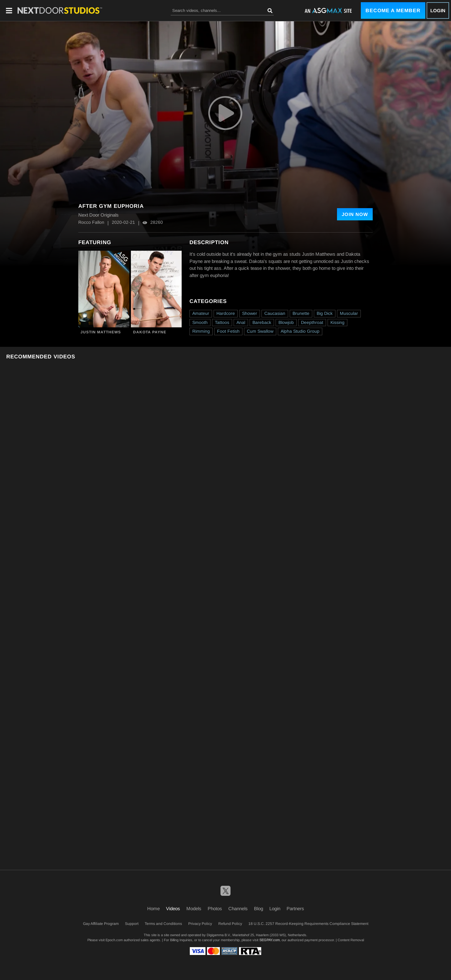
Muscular (349, 313)
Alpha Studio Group (300, 331)
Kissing (337, 322)
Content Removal (351, 940)
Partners (295, 908)
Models (194, 908)
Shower (250, 313)
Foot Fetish (228, 331)
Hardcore (226, 313)
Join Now (355, 214)
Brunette (301, 313)
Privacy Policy (200, 924)
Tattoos (222, 322)
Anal (241, 322)
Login (438, 10)
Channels (238, 908)
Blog (259, 908)
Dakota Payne (150, 332)
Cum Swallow (260, 331)
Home (153, 908)
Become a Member (393, 10)
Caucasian (275, 313)
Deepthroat (312, 322)
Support (132, 924)
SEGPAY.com (270, 940)
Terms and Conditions (163, 924)
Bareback (262, 322)
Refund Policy (230, 924)
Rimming (201, 331)
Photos (215, 908)
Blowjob (286, 322)
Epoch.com (114, 940)
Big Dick (325, 313)
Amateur (201, 313)
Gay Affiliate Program (101, 924)
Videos (173, 908)
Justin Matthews (101, 332)
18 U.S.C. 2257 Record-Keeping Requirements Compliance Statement (308, 924)
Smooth (200, 322)
